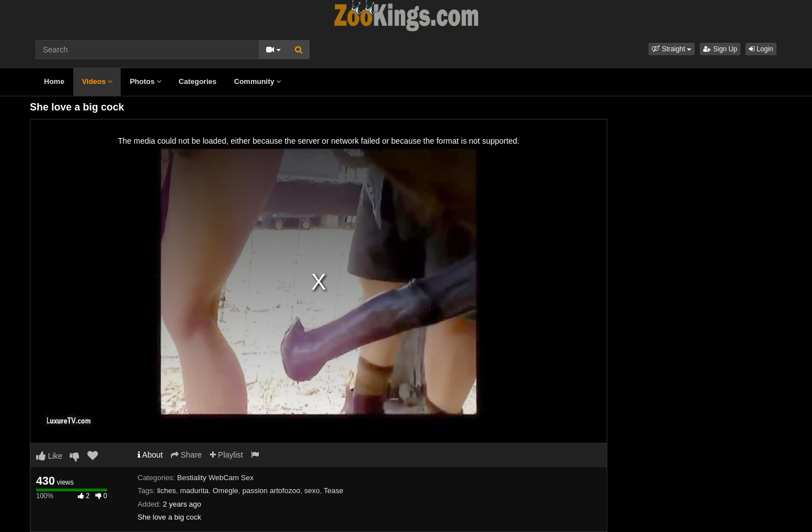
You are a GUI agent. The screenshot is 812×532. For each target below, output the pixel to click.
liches (167, 491)
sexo (312, 491)
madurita (194, 491)
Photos (145, 81)
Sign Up (720, 49)
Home (54, 81)
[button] (672, 49)
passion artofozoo (272, 491)
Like (49, 456)
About (150, 455)
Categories (198, 81)
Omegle (226, 491)
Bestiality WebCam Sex (215, 478)
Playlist (226, 455)
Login (761, 49)
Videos (97, 81)
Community (257, 81)
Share (186, 455)
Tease (334, 491)
